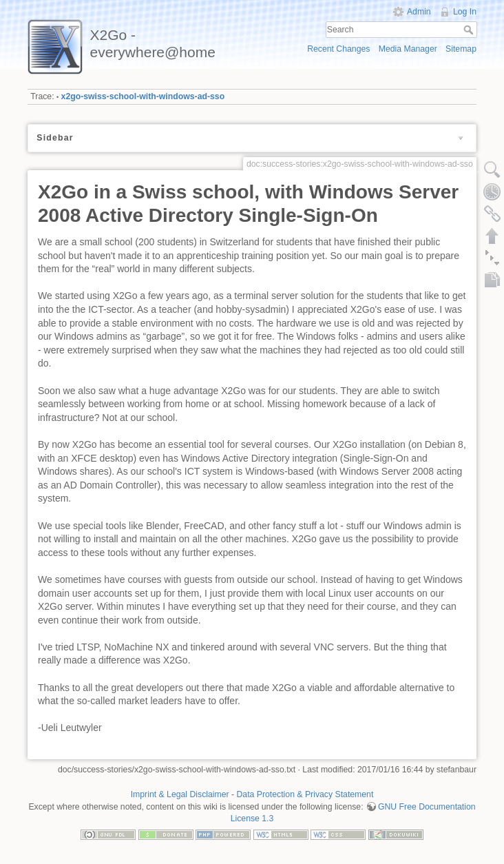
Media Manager (408, 49)
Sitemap (461, 49)
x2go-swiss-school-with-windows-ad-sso (143, 96)
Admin (419, 12)
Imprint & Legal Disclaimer (180, 794)
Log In (465, 12)
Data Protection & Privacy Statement (305, 794)
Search (470, 30)
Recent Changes (338, 49)
